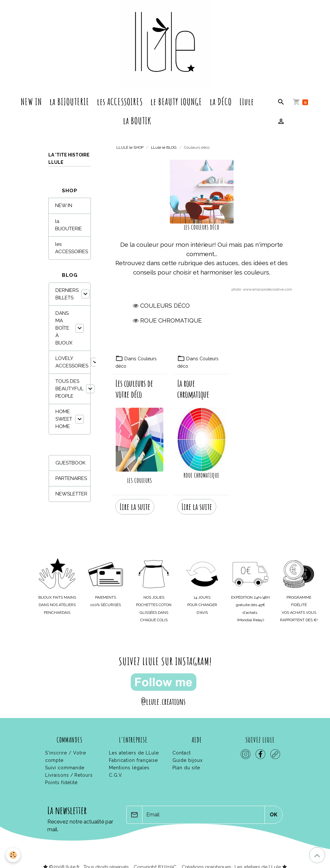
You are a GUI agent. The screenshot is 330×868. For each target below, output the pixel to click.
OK (274, 808)
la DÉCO (221, 102)
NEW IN (31, 102)
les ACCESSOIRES (120, 102)
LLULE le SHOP (130, 147)
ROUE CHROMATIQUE (202, 475)
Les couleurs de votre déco (134, 389)
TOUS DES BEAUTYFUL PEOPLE (69, 389)
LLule (247, 102)
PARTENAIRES (71, 478)
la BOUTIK (137, 121)
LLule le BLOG (164, 147)
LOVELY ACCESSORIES (72, 362)
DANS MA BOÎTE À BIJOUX (64, 328)
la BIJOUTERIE (69, 102)
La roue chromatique (193, 389)
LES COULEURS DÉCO (202, 227)
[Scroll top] (317, 855)
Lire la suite (135, 500)
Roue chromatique (171, 320)
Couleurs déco (165, 306)
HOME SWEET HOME (64, 419)
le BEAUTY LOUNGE (176, 102)
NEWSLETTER (71, 494)
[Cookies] (14, 855)
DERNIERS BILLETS (67, 294)
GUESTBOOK (70, 463)
